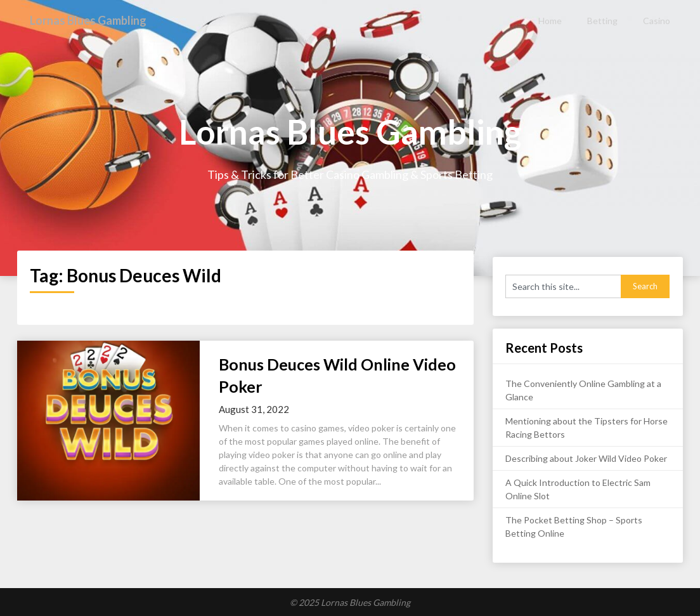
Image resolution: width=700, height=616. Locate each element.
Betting (602, 21)
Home (550, 21)
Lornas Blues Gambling (94, 20)
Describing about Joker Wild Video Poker (586, 458)
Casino (657, 21)
